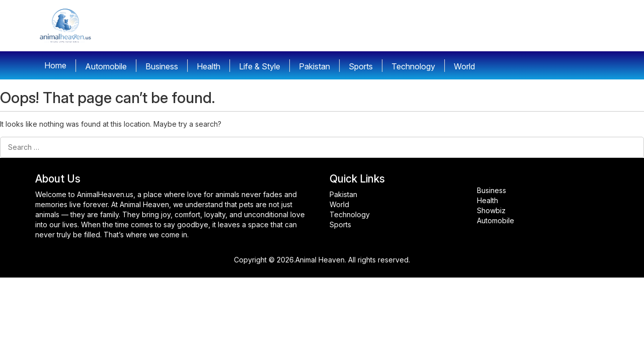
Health (488, 200)
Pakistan (343, 194)
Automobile (496, 220)
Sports (340, 224)
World (339, 204)
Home (55, 65)
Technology (350, 214)
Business (492, 190)
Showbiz (491, 210)
